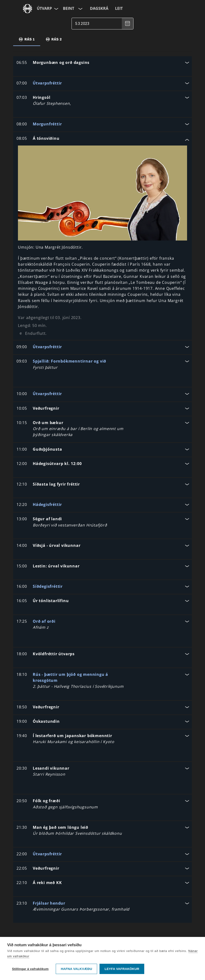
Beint (69, 8)
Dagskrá (99, 8)
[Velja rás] (80, 9)
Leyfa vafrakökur (122, 969)
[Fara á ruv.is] (28, 9)
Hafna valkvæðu (76, 969)
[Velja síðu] (56, 9)
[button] (102, 63)
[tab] (27, 39)
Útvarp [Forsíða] (44, 8)
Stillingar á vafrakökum (30, 969)
